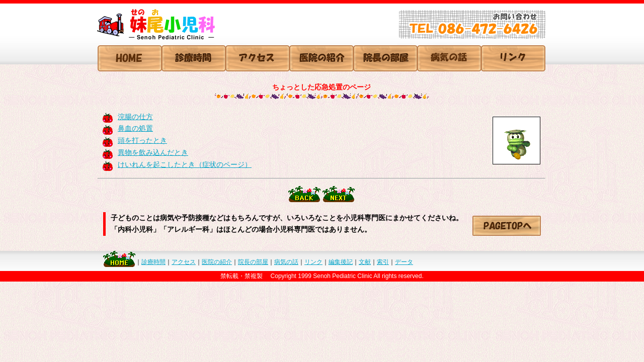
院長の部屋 (253, 262)
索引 (383, 262)
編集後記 (341, 262)
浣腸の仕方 (135, 117)
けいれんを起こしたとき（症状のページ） (185, 164)
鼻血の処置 (135, 128)
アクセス (184, 262)
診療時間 (153, 262)
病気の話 (286, 262)
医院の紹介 (217, 262)
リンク (313, 262)
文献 (365, 262)
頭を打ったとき (142, 140)
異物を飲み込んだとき (153, 152)
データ (404, 262)
